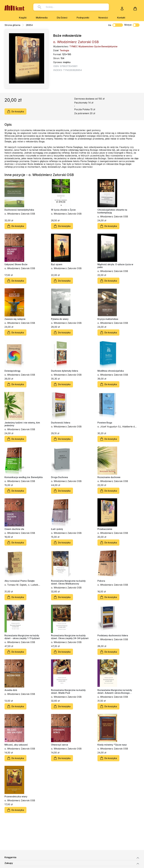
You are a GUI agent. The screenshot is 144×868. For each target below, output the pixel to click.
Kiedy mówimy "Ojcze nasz (112, 745)
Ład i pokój (57, 529)
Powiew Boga (105, 423)
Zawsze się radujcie (15, 319)
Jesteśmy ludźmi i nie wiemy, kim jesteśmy (22, 424)
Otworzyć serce (60, 745)
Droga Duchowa (59, 477)
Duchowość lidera (61, 423)
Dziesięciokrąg (12, 371)
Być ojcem (57, 264)
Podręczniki (83, 18)
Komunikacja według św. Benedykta (24, 477)
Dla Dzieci (62, 18)
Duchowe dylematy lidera (65, 371)
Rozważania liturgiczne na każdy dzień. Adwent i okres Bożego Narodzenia (115, 691)
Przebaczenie (105, 529)
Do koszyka (15, 111)
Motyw (132, 25)
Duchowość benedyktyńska (19, 210)
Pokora (101, 581)
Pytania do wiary (60, 319)
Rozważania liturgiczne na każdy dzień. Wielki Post (68, 691)
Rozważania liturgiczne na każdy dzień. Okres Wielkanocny (68, 582)
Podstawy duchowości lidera (113, 635)
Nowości (103, 18)
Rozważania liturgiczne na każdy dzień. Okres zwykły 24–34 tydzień (70, 637)
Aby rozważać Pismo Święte (20, 581)
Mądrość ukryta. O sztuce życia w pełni (115, 266)
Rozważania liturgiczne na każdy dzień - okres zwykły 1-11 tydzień (22, 637)
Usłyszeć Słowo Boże (16, 264)
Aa (110, 25)
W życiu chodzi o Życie (63, 210)
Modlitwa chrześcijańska (111, 371)
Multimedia (42, 18)
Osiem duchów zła (14, 529)
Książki (23, 18)
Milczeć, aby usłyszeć (16, 745)
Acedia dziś (11, 690)
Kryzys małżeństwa (108, 319)
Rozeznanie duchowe (109, 477)
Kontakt (121, 18)
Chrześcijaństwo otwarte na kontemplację (112, 211)
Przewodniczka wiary (16, 796)
